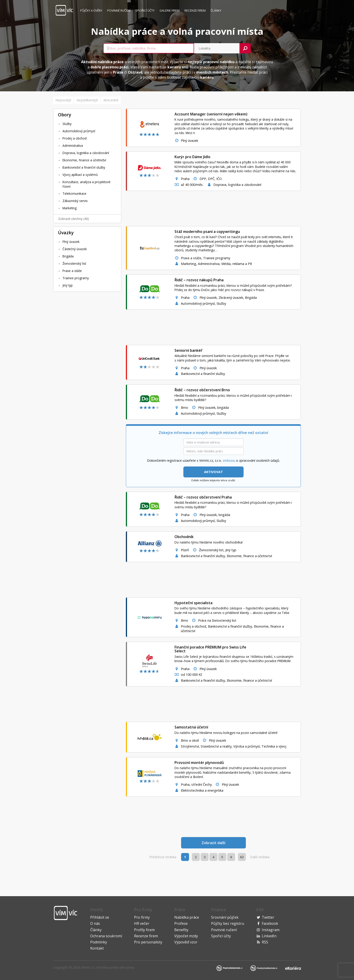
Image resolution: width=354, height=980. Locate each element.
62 (242, 857)
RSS (265, 942)
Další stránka (260, 857)
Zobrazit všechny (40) (74, 219)
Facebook (270, 923)
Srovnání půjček (225, 917)
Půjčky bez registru (228, 923)
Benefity (181, 930)
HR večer (142, 923)
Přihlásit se (100, 917)
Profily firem (144, 930)
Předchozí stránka (163, 857)
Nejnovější (63, 100)
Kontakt (97, 948)
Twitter (268, 917)
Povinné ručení (119, 10)
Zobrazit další (213, 843)
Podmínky (99, 942)
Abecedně (111, 100)
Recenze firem (195, 10)
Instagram (271, 930)
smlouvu (229, 460)
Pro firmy (142, 917)
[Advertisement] (87, 363)
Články (216, 10)
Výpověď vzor (186, 942)
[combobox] (149, 48)
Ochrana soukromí (106, 936)
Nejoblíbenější (87, 100)
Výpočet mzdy (186, 936)
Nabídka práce (187, 917)
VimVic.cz (88, 967)
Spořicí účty (145, 10)
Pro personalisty (148, 942)
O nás (95, 923)
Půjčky (91, 10)
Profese (181, 923)
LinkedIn (269, 936)
